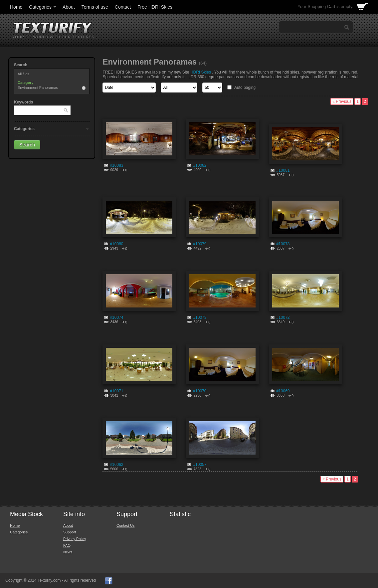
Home (16, 7)
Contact (123, 7)
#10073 (200, 317)
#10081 (283, 170)
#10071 (116, 391)
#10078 (283, 244)
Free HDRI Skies (155, 7)
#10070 (200, 391)
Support (70, 532)
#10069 (283, 391)
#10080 (116, 244)
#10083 (116, 165)
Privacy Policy (75, 539)
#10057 (200, 465)
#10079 (200, 244)
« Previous (342, 101)
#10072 (283, 317)
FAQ (67, 545)
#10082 (200, 165)
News (68, 552)
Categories (43, 7)
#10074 (116, 317)
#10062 (116, 465)
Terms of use (95, 7)
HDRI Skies (201, 72)
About (69, 7)
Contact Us (125, 525)
